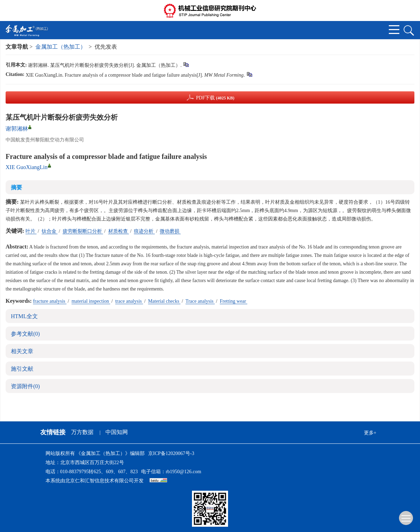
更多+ (370, 433)
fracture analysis (50, 301)
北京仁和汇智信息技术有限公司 (99, 481)
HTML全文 (24, 316)
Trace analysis (200, 301)
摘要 (16, 187)
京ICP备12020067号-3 (171, 453)
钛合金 (50, 231)
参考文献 (25, 334)
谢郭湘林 (17, 129)
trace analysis (129, 301)
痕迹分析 (144, 231)
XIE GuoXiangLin (27, 167)
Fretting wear (233, 301)
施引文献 (22, 369)
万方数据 (82, 432)
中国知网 (117, 432)
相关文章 (22, 351)
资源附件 (25, 386)
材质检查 (119, 231)
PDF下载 (215, 98)
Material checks (164, 301)
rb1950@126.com (183, 472)
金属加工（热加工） (61, 47)
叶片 (31, 231)
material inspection (91, 301)
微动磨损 (170, 231)
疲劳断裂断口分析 (83, 231)
